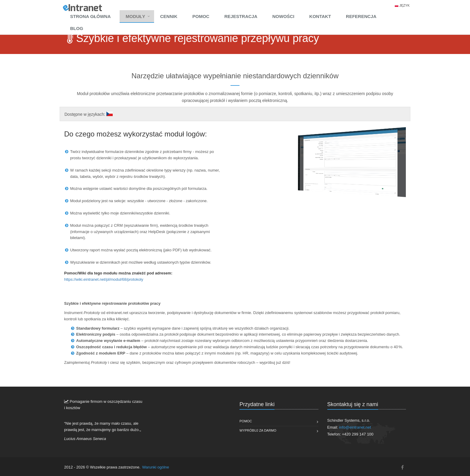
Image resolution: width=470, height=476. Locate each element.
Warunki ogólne (156, 467)
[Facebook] (402, 467)
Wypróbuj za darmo (258, 430)
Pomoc (201, 16)
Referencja (361, 16)
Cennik (169, 16)
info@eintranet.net (355, 427)
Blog (77, 28)
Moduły (135, 16)
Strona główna (90, 16)
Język (404, 5)
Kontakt (320, 16)
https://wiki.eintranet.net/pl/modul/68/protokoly (104, 279)
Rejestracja (241, 16)
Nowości (283, 16)
